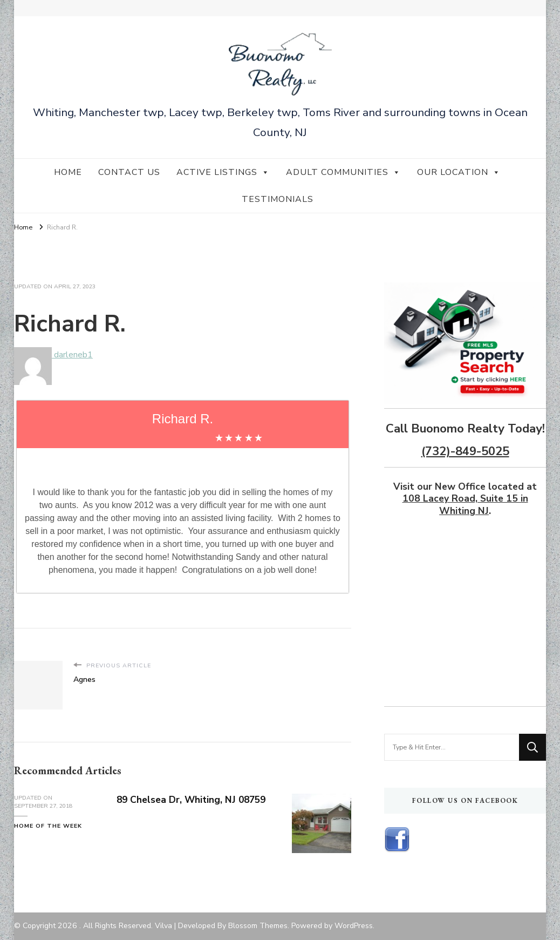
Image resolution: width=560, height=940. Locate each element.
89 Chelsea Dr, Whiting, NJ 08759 (193, 800)
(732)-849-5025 (465, 451)
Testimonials (278, 199)
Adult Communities (343, 172)
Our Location (459, 172)
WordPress (354, 926)
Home (68, 172)
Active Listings (223, 172)
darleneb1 (53, 355)
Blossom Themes (258, 926)
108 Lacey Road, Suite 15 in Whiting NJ (465, 504)
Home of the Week (48, 826)
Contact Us (129, 172)
